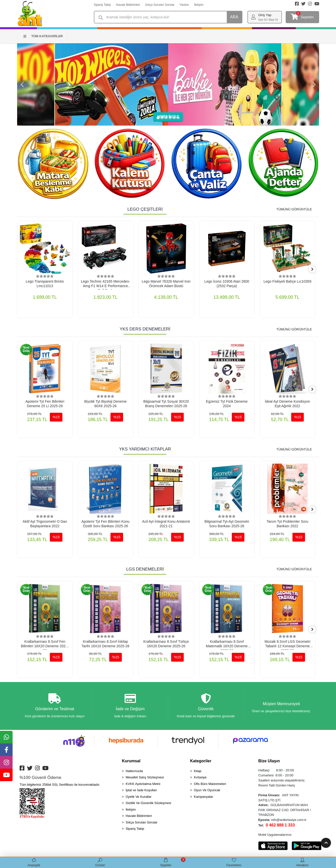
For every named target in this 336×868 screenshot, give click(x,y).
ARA (234, 17)
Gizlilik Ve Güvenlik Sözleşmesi (148, 804)
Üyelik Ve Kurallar (139, 798)
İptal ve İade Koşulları (141, 791)
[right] (315, 270)
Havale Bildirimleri (128, 5)
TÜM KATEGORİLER (43, 36)
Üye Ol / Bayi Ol (268, 20)
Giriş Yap (265, 15)
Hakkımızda (134, 772)
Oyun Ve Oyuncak (207, 791)
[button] (22, 84)
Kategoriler (201, 762)
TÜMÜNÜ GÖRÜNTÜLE (294, 209)
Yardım (184, 5)
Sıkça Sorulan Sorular (160, 5)
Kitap (198, 772)
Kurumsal (131, 762)
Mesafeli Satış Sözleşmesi (145, 779)
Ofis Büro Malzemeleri (210, 785)
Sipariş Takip (102, 5)
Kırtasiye (200, 779)
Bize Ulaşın (269, 762)
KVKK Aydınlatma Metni (143, 785)
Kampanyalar (203, 798)
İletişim (199, 5)
